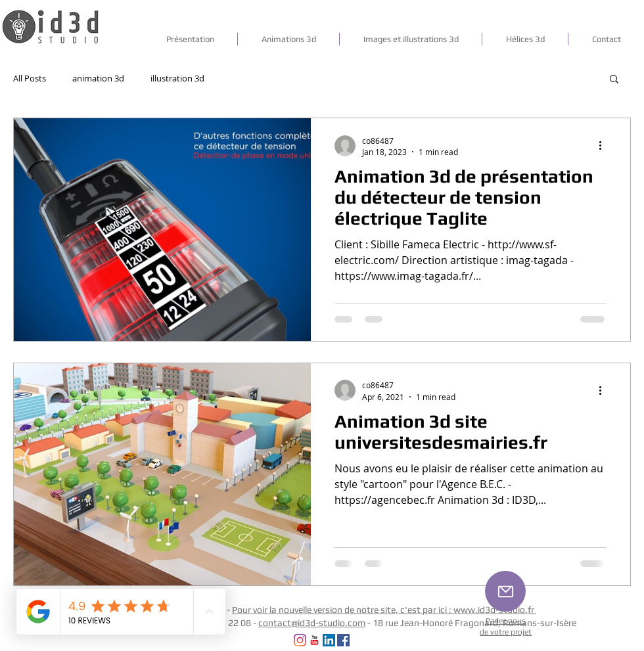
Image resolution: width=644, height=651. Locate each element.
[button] (614, 80)
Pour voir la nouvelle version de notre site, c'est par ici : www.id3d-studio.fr (384, 610)
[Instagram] (300, 640)
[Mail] (505, 591)
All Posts (30, 78)
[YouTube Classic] (314, 640)
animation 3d (98, 78)
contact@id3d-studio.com (312, 623)
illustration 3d (177, 78)
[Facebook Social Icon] (343, 640)
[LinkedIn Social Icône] (329, 640)
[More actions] (605, 146)
